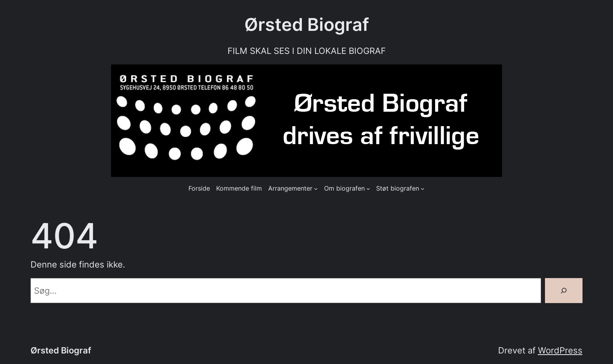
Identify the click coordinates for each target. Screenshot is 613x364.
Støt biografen (398, 188)
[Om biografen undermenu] (368, 189)
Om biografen (344, 188)
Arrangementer (290, 188)
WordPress (560, 350)
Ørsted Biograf (307, 25)
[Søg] (564, 291)
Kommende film (239, 188)
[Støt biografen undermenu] (423, 189)
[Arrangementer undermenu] (316, 189)
